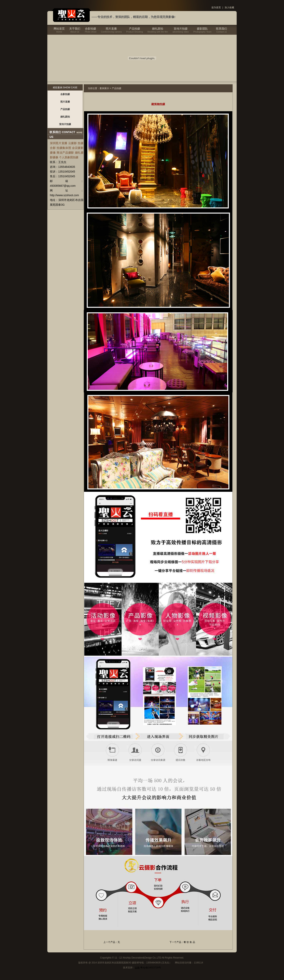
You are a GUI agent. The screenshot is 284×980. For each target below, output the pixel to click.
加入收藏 (229, 7)
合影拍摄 (91, 29)
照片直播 (111, 29)
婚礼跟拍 (158, 29)
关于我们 (75, 29)
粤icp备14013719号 (151, 968)
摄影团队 (202, 29)
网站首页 (59, 29)
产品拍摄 (135, 29)
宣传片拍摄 (181, 29)
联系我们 (221, 29)
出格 (137, 968)
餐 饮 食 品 (189, 942)
